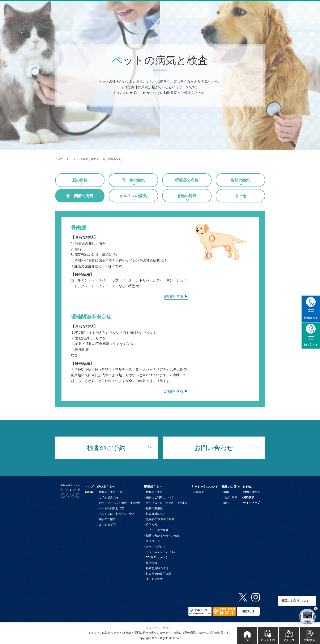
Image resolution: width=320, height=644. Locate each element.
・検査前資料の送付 (156, 568)
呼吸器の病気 (187, 180)
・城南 (225, 492)
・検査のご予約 (153, 492)
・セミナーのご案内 (156, 530)
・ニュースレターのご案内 (160, 552)
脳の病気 (80, 180)
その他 (240, 196)
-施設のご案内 (230, 487)
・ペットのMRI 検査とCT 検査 (115, 514)
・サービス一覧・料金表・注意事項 (166, 503)
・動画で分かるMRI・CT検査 (161, 535)
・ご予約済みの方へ (109, 497)
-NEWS (247, 487)
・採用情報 (150, 563)
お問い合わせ (227, 448)
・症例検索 (150, 525)
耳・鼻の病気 (133, 180)
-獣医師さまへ (153, 487)
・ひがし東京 (229, 497)
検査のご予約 (119, 448)
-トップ (88, 487)
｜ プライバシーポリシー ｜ (160, 628)
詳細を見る (174, 296)
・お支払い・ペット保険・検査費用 (119, 503)
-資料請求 (248, 497)
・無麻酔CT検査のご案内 (159, 519)
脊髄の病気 (187, 196)
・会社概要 (197, 492)
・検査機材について (156, 514)
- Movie (89, 492)
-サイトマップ (251, 503)
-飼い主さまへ (106, 487)
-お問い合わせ (251, 492)
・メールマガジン (154, 546)
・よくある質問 (106, 525)
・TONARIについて (155, 557)
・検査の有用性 (153, 508)
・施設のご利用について (159, 497)
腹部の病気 (240, 180)
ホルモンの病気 (133, 196)
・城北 (225, 503)
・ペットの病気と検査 (110, 508)
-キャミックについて (204, 487)
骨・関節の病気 (80, 196)
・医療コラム (152, 541)
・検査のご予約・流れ (110, 492)
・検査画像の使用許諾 (157, 574)
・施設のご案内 (106, 519)
